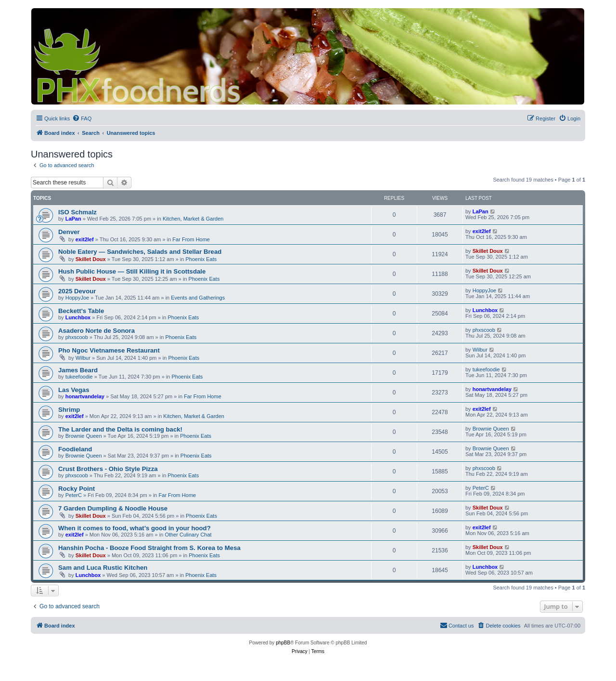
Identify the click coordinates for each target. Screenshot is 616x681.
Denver (69, 232)
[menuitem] (82, 118)
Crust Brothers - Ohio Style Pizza (108, 469)
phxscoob (77, 337)
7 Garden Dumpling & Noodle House (113, 508)
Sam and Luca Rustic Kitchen (103, 568)
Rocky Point (77, 489)
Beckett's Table (81, 311)
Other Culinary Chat (188, 535)
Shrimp (69, 410)
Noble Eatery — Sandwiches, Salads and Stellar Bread (140, 252)
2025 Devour (77, 291)
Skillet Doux (91, 259)
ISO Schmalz (77, 212)
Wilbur (83, 358)
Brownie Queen (84, 436)
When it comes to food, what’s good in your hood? (135, 528)
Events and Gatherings (198, 298)
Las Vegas (74, 390)
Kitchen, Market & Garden (193, 219)
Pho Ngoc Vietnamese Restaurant (109, 350)
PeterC (74, 495)
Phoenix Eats (201, 259)
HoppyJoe (77, 298)
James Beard (78, 370)
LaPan (73, 219)
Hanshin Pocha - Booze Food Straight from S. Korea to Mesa (149, 548)
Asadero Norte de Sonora (96, 331)
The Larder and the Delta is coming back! (120, 429)
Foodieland (75, 449)
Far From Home (191, 239)
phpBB (283, 643)
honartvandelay (85, 396)
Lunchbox (78, 317)
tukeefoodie (79, 377)
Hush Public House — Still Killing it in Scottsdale (132, 271)
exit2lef (85, 239)
